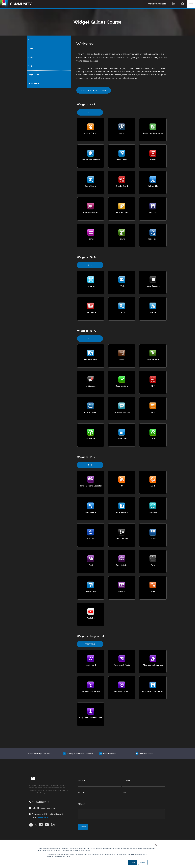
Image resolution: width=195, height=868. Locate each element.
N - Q (30, 57)
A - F (30, 40)
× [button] (155, 845)
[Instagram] (53, 825)
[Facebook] (31, 825)
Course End (33, 83)
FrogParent (33, 75)
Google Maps (43, 817)
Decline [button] (143, 862)
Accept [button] (132, 862)
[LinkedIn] (41, 825)
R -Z (30, 66)
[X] (36, 825)
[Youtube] (47, 825)
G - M (30, 48)
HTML (122, 286)
